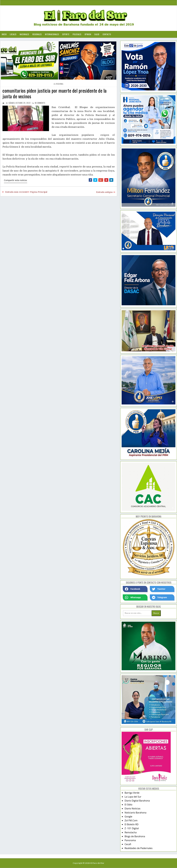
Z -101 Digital (132, 828)
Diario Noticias (132, 808)
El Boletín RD (131, 824)
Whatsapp (133, 597)
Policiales (77, 34)
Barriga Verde (132, 793)
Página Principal (39, 192)
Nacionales (24, 34)
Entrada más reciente (16, 192)
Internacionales (52, 34)
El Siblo (128, 805)
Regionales (37, 34)
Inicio (4, 34)
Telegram (159, 597)
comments (40, 103)
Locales (13, 34)
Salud (97, 34)
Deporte (66, 34)
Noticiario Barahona (135, 813)
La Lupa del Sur (133, 797)
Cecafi (128, 844)
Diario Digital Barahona (137, 801)
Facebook (133, 589)
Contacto (107, 34)
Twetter (159, 589)
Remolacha (131, 832)
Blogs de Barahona (135, 836)
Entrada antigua (104, 192)
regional (60, 84)
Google (128, 817)
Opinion (88, 34)
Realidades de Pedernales (138, 848)
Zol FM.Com (131, 820)
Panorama (130, 840)
